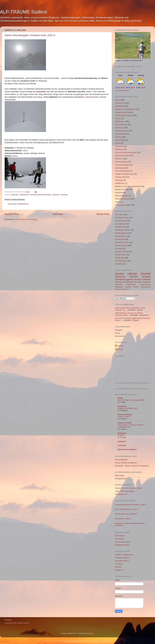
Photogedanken (121, 494)
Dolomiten (15, 195)
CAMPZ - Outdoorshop (124, 555)
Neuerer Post (12, 214)
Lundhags (119, 564)
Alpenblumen (120, 103)
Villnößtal (64, 195)
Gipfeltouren (24, 195)
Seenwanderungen (122, 156)
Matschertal (119, 287)
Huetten (118, 137)
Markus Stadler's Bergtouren (126, 463)
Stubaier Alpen (121, 255)
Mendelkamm (120, 227)
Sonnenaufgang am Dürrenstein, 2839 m (131, 505)
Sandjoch (121, 435)
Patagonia (119, 570)
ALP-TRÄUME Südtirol (23, 12)
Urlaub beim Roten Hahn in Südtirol (129, 488)
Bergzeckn (122, 433)
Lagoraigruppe (121, 224)
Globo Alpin (119, 475)
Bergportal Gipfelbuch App (127, 408)
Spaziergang (120, 168)
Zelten (117, 202)
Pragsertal (146, 282)
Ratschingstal (128, 282)
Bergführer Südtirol (122, 545)
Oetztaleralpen (121, 236)
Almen (117, 100)
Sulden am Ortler (125, 423)
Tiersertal (119, 284)
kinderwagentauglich (123, 205)
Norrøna (118, 567)
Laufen (118, 143)
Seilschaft (122, 445)
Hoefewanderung (122, 131)
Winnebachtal (146, 287)
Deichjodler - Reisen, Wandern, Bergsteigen (132, 466)
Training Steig (120, 177)
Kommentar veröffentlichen (18, 204)
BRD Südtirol (120, 536)
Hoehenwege (120, 134)
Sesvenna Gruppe (122, 251)
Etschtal (146, 274)
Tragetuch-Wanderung (124, 174)
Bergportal (122, 406)
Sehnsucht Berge (125, 415)
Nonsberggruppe (122, 233)
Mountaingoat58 (121, 460)
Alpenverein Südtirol (123, 542)
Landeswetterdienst (123, 90)
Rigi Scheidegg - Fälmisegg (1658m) (131, 400)
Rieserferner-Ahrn (122, 242)
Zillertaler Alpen (121, 261)
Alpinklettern (120, 106)
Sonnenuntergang (122, 165)
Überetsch (119, 264)
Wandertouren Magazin (127, 449)
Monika (120, 349)
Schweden (119, 249)
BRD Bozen (120, 539)
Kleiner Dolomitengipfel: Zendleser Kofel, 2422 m (30, 35)
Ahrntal (138, 279)
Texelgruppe (120, 258)
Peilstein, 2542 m (124, 417)
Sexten (136, 287)
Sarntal (119, 274)
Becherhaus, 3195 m (123, 519)
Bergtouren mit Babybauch (125, 109)
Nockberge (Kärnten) (123, 230)
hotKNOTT (122, 442)
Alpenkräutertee (92, 97)
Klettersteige (120, 140)
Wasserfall (119, 193)
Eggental (130, 279)
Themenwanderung (122, 171)
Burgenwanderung (122, 112)
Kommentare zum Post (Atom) (26, 219)
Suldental (146, 279)
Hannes (121, 346)
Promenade (120, 146)
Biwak (120, 398)
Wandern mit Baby (122, 189)
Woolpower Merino (122, 558)
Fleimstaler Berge (122, 218)
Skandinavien (120, 336)
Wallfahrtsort (120, 183)
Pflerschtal (138, 282)
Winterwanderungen (123, 199)
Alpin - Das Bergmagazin (125, 491)
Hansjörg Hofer (121, 479)
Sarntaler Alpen (121, 245)
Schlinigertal (125, 289)
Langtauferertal (145, 284)
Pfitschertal (131, 284)
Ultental (132, 274)
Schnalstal (120, 279)
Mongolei (119, 330)
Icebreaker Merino (122, 561)
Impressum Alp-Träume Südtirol (17, 623)
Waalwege (119, 180)
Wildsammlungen (122, 196)
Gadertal (118, 282)
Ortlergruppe (120, 239)
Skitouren (56, 195)
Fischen (118, 118)
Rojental (128, 287)
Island (117, 333)
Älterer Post (103, 214)
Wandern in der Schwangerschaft (128, 186)
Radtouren (119, 149)
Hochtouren (120, 128)
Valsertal (118, 289)
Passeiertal (120, 277)
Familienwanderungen (124, 115)
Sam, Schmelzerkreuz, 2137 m (127, 509)
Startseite (58, 214)
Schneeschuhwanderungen (41, 195)
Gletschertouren (121, 125)
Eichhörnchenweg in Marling (126, 514)
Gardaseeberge (121, 221)
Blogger (90, 633)
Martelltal (146, 277)
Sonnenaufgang (121, 162)
